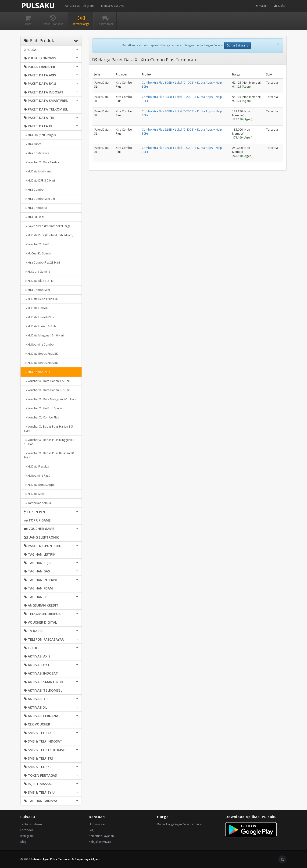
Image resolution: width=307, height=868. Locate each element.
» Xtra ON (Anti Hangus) (40, 135)
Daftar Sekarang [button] (237, 45)
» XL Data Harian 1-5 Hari (41, 326)
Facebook (27, 830)
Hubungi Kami (98, 824)
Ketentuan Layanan (101, 836)
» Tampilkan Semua (37, 503)
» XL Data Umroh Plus (39, 317)
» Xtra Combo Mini (37, 290)
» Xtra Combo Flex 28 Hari (42, 263)
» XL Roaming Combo (39, 345)
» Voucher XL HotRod (39, 244)
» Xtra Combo (34, 190)
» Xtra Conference (37, 153)
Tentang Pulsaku (31, 824)
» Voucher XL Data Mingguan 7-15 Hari (50, 399)
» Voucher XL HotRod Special (44, 408)
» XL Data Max (34, 494)
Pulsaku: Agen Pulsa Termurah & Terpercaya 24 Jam (65, 859)
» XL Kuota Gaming (37, 272)
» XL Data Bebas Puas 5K (41, 363)
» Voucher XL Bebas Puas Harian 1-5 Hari (48, 429)
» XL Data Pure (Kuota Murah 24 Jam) (49, 235)
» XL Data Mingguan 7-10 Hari (44, 335)
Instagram (27, 836)
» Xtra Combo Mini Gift (40, 199)
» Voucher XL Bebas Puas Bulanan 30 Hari (49, 455)
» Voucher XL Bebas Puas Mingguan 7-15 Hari (50, 442)
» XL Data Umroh (36, 308)
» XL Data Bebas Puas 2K (41, 354)
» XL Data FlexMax (36, 466)
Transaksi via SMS (112, 6)
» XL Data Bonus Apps (39, 485)
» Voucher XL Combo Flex (41, 417)
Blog (23, 842)
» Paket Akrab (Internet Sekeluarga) (48, 226)
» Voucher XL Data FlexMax (42, 162)
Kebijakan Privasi (100, 842)
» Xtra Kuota (33, 144)
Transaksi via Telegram (79, 6)
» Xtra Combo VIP (36, 208)
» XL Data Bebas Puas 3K (41, 299)
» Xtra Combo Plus (37, 372)
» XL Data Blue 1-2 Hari (40, 281)
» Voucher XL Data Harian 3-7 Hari (47, 390)
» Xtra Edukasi (34, 217)
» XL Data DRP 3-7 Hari (39, 180)
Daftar (280, 6)
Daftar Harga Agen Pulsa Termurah (180, 824)
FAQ (92, 830)
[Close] (278, 45)
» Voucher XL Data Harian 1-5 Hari (47, 381)
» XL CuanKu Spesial (38, 253)
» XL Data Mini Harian (39, 171)
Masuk (262, 6)
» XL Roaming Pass (37, 476)
